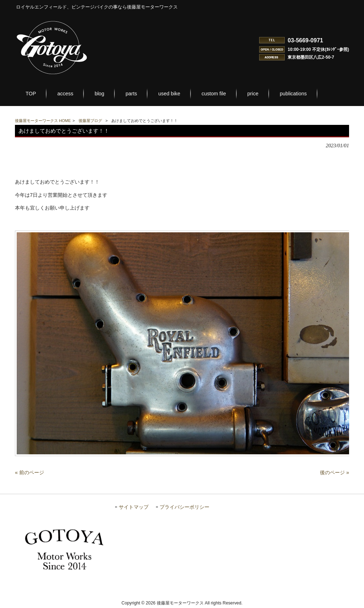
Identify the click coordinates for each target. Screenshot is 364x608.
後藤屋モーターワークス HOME (43, 121)
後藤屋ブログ (90, 121)
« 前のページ (30, 472)
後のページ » (334, 472)
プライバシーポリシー (184, 507)
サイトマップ (134, 507)
